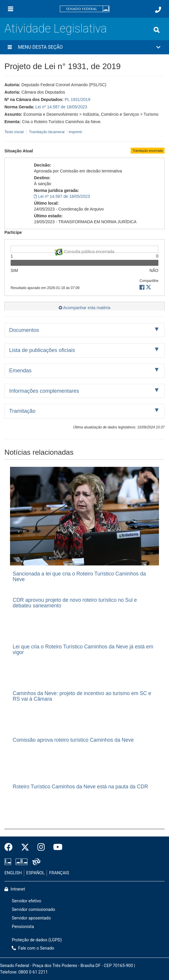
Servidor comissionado (33, 910)
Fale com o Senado (33, 948)
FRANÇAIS (59, 873)
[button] (84, 47)
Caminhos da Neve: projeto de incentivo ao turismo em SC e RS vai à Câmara (82, 696)
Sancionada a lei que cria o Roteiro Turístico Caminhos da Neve (79, 577)
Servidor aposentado (31, 918)
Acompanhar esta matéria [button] (84, 308)
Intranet (15, 889)
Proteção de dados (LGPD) (37, 940)
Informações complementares (44, 391)
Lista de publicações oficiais (42, 350)
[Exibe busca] (157, 30)
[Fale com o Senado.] (158, 10)
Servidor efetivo (27, 901)
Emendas (20, 371)
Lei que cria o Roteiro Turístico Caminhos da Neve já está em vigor (83, 649)
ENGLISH (13, 873)
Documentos (24, 330)
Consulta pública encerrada (84, 251)
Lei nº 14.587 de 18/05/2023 (61, 107)
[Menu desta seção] (10, 47)
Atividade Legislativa (56, 28)
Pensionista (23, 927)
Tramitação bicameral (47, 132)
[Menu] (11, 9)
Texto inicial (15, 132)
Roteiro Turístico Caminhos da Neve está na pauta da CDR (80, 787)
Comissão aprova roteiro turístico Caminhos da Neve (73, 740)
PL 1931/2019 (77, 100)
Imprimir (75, 132)
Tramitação (22, 411)
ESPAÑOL (35, 873)
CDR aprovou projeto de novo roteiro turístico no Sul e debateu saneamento (75, 603)
